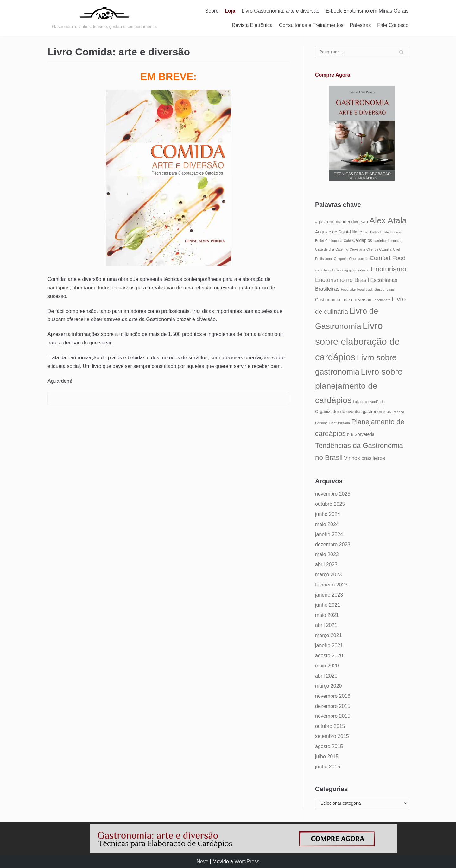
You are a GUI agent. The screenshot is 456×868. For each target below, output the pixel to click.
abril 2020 (326, 676)
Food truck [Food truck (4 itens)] (365, 289)
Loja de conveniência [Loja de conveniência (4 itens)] (369, 402)
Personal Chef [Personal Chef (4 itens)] (326, 423)
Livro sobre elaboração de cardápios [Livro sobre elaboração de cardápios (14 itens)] (357, 341)
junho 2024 (328, 514)
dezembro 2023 (333, 545)
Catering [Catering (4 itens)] (342, 249)
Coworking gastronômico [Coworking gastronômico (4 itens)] (351, 270)
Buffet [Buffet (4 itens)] (320, 241)
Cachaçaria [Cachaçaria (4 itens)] (334, 241)
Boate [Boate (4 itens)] (385, 232)
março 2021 (329, 635)
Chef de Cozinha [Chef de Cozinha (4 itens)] (379, 249)
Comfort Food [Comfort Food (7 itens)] (388, 258)
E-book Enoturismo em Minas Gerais (367, 11)
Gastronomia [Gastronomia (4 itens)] (384, 289)
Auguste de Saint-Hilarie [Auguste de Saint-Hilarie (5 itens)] (339, 232)
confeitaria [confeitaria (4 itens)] (323, 270)
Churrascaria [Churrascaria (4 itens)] (359, 259)
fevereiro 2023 (331, 585)
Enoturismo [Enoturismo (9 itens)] (388, 269)
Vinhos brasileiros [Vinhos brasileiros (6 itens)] (364, 458)
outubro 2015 (330, 726)
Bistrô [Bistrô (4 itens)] (374, 232)
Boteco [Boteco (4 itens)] (396, 232)
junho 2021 (328, 605)
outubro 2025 (330, 504)
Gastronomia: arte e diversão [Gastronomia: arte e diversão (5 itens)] (343, 300)
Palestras (361, 25)
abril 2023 (326, 564)
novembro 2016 (333, 696)
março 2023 (329, 575)
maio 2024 (327, 524)
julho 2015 (327, 756)
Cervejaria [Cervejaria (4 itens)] (357, 249)
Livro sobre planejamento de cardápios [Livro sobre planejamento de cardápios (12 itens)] (359, 386)
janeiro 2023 (329, 595)
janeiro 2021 (329, 645)
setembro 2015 (332, 736)
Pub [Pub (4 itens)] (350, 435)
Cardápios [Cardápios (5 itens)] (362, 241)
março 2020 (329, 686)
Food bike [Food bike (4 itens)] (348, 289)
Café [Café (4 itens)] (347, 241)
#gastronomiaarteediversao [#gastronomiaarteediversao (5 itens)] (342, 222)
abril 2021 (326, 625)
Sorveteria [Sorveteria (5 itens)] (365, 434)
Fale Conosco (393, 25)
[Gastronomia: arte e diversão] (104, 18)
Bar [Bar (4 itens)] (366, 232)
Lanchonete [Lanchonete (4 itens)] (382, 300)
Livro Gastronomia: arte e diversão (280, 11)
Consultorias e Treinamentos (311, 25)
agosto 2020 (329, 656)
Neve (203, 862)
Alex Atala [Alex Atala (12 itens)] (388, 220)
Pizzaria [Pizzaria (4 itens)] (344, 423)
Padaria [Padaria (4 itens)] (399, 412)
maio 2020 (327, 666)
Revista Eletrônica (252, 25)
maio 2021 (327, 615)
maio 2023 (327, 554)
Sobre (212, 11)
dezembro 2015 (333, 706)
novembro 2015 (333, 716)
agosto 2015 (329, 746)
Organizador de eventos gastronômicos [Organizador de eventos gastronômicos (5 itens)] (353, 412)
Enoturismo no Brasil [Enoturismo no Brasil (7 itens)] (342, 280)
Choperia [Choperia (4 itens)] (341, 259)
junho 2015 (328, 767)
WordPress (247, 862)
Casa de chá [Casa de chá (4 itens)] (325, 249)
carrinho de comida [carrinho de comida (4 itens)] (388, 241)
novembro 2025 (333, 494)
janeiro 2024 (329, 534)
